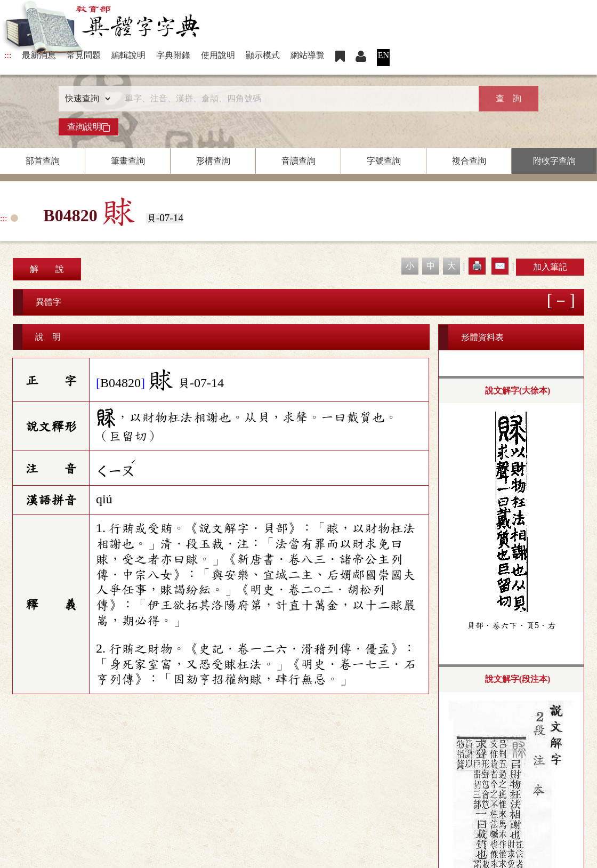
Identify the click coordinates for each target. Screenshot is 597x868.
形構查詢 (213, 161)
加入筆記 (550, 267)
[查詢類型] (85, 99)
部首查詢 (43, 161)
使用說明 (218, 55)
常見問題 (84, 55)
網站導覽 (308, 55)
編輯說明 (128, 55)
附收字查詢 (554, 161)
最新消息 (39, 55)
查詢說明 (88, 127)
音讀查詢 (298, 161)
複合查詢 (469, 161)
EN (384, 55)
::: (8, 55)
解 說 (47, 269)
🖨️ (477, 266)
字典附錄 (173, 55)
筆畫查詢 (128, 161)
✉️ (500, 266)
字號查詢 (384, 161)
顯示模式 (263, 55)
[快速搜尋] (295, 99)
